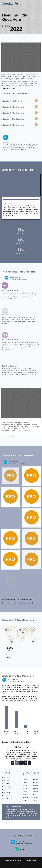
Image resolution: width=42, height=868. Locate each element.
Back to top (22, 864)
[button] (4, 754)
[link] (21, 143)
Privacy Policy (32, 860)
